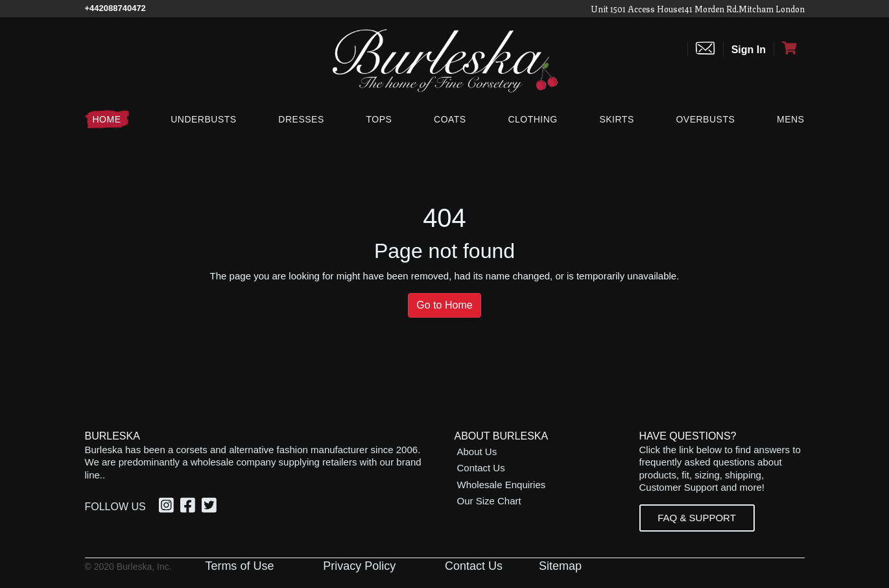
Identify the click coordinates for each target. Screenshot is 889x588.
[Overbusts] (705, 119)
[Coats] (450, 119)
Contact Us (481, 468)
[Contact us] (705, 49)
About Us (477, 452)
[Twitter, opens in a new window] (211, 508)
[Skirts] (616, 119)
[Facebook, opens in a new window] (190, 508)
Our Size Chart (489, 501)
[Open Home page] (445, 60)
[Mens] (788, 119)
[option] (168, 507)
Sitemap (560, 566)
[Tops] (379, 119)
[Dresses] (301, 119)
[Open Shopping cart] (789, 49)
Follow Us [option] (115, 507)
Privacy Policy (359, 566)
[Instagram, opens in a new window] (168, 508)
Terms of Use (239, 566)
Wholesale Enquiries (502, 485)
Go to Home (444, 305)
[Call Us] (115, 8)
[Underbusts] (203, 119)
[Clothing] (532, 119)
